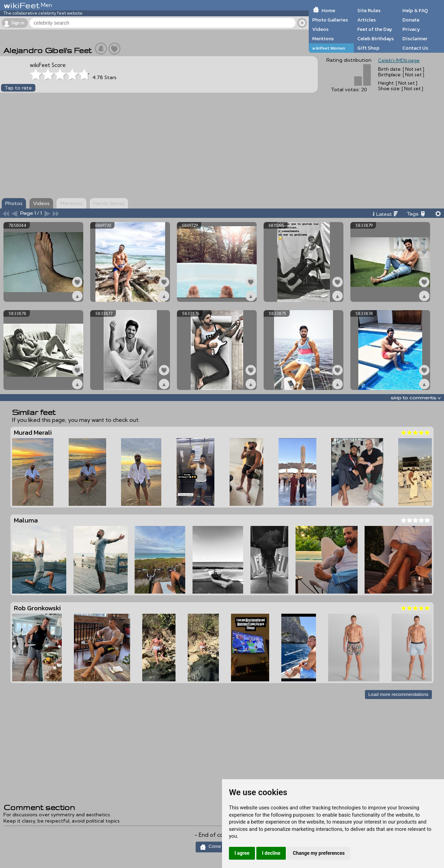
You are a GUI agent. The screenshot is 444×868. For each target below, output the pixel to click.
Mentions (323, 39)
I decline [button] (271, 853)
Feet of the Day (375, 29)
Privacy (411, 29)
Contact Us (415, 48)
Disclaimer (415, 39)
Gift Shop (368, 48)
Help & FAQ (415, 10)
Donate (411, 20)
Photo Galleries (330, 20)
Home (328, 10)
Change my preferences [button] (319, 853)
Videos (320, 29)
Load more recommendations (398, 694)
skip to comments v (416, 398)
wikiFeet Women (329, 48)
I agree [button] (242, 853)
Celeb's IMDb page (399, 60)
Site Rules (369, 10)
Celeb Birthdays (375, 39)
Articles (366, 20)
